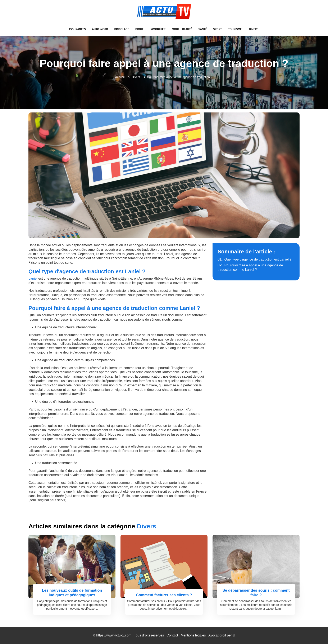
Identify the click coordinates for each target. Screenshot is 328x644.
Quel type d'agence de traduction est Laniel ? (254, 259)
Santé (203, 29)
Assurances (77, 29)
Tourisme (235, 29)
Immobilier (158, 29)
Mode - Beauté (182, 29)
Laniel (33, 278)
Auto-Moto (100, 29)
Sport (218, 29)
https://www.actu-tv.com (114, 635)
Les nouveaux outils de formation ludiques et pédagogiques (72, 593)
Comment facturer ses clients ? (164, 595)
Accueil (120, 77)
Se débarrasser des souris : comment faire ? (256, 593)
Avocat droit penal (222, 635)
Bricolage (122, 29)
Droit (139, 29)
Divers (254, 29)
